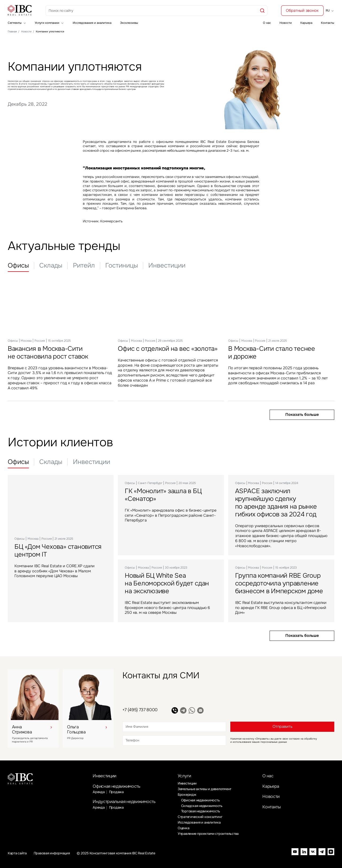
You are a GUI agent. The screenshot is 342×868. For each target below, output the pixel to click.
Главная (12, 32)
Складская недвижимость (202, 806)
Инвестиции (104, 776)
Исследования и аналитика (92, 23)
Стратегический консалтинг (200, 817)
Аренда (99, 792)
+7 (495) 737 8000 (140, 710)
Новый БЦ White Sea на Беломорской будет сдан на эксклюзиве (167, 583)
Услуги (184, 776)
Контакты (328, 23)
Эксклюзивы (129, 23)
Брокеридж (187, 795)
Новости (286, 23)
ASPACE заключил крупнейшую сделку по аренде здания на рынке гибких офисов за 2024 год (276, 503)
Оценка (183, 828)
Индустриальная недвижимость (124, 802)
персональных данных (274, 742)
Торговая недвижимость (201, 811)
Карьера (306, 23)
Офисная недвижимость (116, 786)
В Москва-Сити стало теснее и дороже (272, 353)
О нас (267, 23)
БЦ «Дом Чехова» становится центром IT (58, 551)
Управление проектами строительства (208, 834)
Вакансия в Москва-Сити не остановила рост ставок (48, 353)
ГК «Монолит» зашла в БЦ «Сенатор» (163, 495)
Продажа (116, 792)
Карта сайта (17, 853)
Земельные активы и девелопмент (205, 789)
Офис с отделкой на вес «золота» (168, 349)
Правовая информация (52, 853)
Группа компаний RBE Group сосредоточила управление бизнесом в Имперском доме (279, 583)
